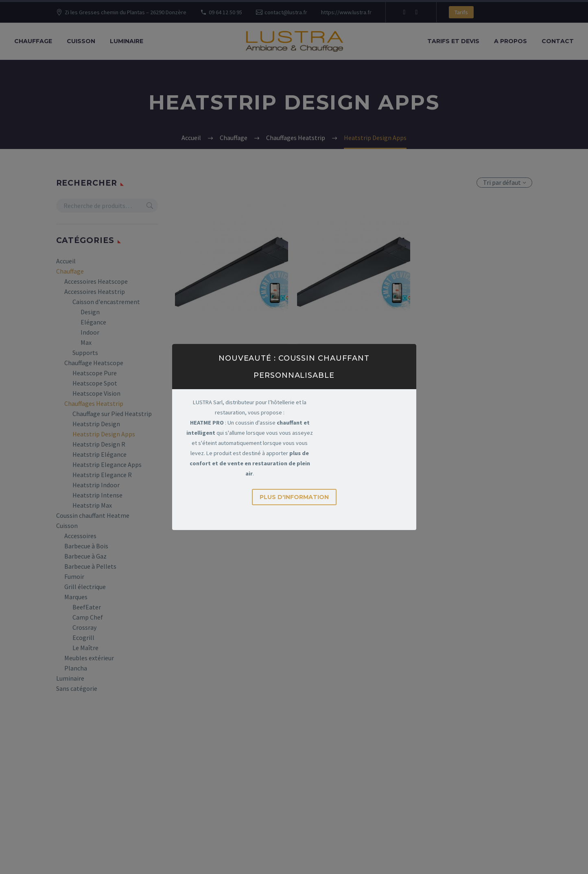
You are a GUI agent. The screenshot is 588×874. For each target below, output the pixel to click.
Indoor (90, 332)
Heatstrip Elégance (99, 454)
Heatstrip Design (96, 424)
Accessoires (80, 536)
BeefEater (87, 607)
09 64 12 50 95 (225, 12)
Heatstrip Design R (99, 444)
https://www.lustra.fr (346, 12)
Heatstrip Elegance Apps (107, 464)
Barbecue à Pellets (90, 566)
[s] (107, 206)
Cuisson (81, 41)
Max (86, 342)
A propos (510, 41)
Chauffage (33, 41)
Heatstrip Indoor (96, 485)
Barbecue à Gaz (85, 556)
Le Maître (85, 648)
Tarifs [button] (461, 12)
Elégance (93, 322)
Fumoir (74, 576)
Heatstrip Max (92, 505)
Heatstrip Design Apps (104, 434)
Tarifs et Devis (453, 41)
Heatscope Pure (95, 373)
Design (90, 312)
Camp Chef (88, 617)
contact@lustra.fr (286, 12)
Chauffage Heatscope (94, 363)
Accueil (66, 261)
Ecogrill (83, 637)
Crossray (84, 627)
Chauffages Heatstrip (94, 403)
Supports (85, 353)
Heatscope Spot (95, 383)
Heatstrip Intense (97, 495)
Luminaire (127, 41)
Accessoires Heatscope (96, 281)
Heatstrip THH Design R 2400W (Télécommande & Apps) (232, 368)
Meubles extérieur (89, 658)
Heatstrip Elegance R (102, 475)
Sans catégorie (77, 688)
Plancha (76, 668)
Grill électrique (85, 587)
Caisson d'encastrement (106, 302)
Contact (558, 41)
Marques (76, 597)
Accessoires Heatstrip (95, 291)
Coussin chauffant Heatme (93, 515)
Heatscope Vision (96, 393)
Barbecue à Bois (86, 546)
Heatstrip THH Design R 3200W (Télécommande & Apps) (354, 368)
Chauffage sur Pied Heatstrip (112, 414)
